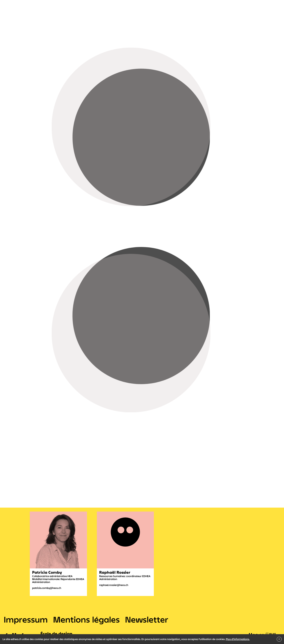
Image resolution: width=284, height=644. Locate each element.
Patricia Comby (72, 224)
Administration (25, 297)
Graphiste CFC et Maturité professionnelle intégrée (55, 269)
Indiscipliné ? (97, 290)
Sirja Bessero (39, 167)
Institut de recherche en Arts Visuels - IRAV (59, 290)
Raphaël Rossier (74, 232)
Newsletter (147, 619)
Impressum (26, 619)
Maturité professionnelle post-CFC (197, 269)
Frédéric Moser (41, 175)
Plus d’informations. (238, 639)
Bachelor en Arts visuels (40, 283)
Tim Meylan (39, 156)
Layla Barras (75, 240)
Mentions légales (86, 619)
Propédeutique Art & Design (42, 276)
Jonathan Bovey (72, 217)
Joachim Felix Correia (46, 160)
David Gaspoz (72, 209)
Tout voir (21, 248)
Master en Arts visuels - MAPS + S (104, 283)
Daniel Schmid (40, 148)
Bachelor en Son (69, 283)
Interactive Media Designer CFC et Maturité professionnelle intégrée (131, 269)
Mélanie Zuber (61, 194)
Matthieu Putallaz (64, 186)
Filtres (19, 255)
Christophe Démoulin (66, 201)
